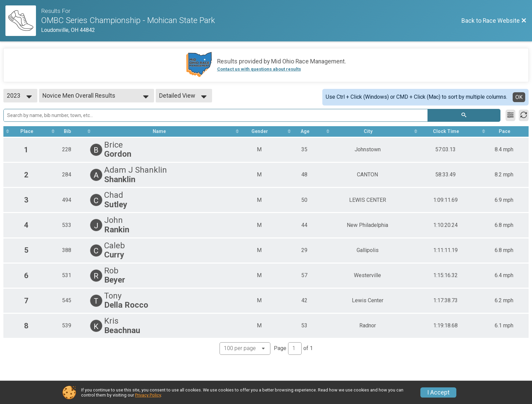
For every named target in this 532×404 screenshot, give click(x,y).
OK (519, 97)
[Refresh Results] (524, 115)
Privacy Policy (148, 395)
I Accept (438, 392)
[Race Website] (23, 21)
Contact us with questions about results (259, 69)
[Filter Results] (510, 115)
